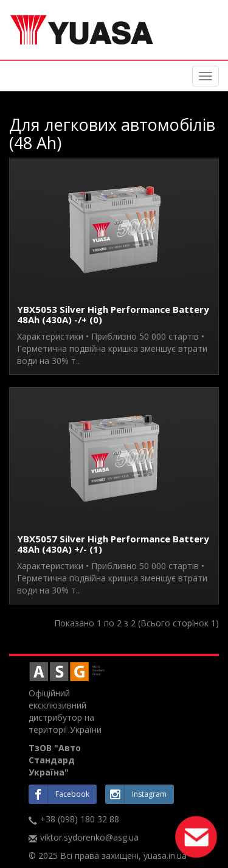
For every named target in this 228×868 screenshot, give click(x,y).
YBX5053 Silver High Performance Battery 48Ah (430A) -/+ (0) (113, 314)
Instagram (136, 794)
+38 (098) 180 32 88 (80, 819)
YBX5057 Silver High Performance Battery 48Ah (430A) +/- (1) (113, 544)
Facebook (59, 794)
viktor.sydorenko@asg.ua (89, 837)
